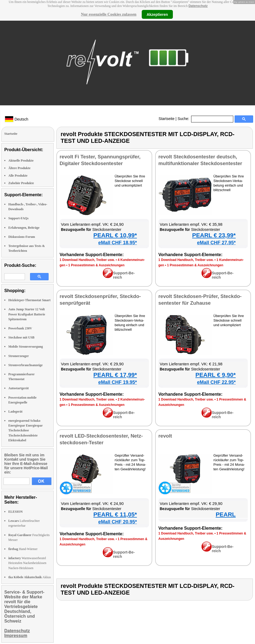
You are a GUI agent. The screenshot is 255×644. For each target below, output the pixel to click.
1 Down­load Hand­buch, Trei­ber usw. (87, 260)
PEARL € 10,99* (115, 235)
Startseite (167, 119)
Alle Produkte (18, 176)
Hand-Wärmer (23, 549)
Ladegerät (15, 412)
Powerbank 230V (20, 328)
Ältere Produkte (19, 168)
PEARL (226, 514)
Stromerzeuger (19, 356)
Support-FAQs (18, 218)
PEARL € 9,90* (216, 375)
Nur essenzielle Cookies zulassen (109, 14)
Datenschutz (198, 6)
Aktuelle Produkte (21, 161)
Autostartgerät (19, 388)
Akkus (30, 577)
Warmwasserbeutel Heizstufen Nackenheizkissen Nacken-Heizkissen (27, 563)
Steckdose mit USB (21, 337)
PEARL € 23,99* (214, 235)
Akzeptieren (157, 14)
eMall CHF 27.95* (216, 243)
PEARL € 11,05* (115, 514)
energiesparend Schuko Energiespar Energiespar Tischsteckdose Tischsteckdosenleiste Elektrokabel (25, 430)
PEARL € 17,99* (115, 375)
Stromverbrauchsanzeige (25, 365)
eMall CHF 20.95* (118, 522)
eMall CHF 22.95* (216, 382)
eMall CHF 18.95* (118, 243)
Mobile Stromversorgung (26, 347)
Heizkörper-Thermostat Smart (29, 300)
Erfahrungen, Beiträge (24, 228)
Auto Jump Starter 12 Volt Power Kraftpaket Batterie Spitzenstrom (27, 314)
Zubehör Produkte (21, 183)
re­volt (165, 436)
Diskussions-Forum (22, 237)
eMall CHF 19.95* (118, 382)
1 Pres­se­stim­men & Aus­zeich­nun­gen (96, 265)
